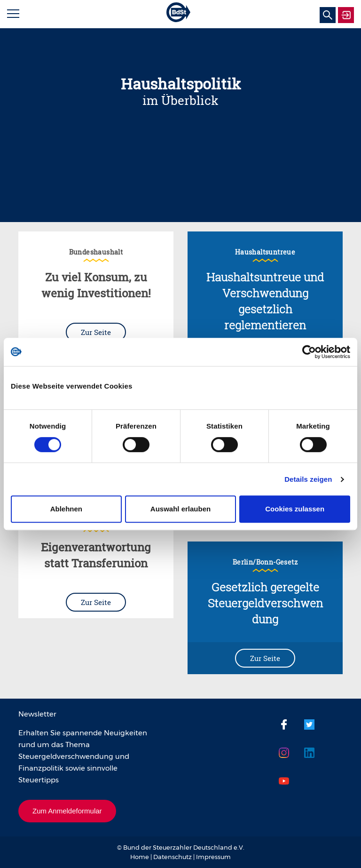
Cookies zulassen (295, 509)
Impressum (213, 857)
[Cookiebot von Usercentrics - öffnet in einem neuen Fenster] (309, 352)
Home (140, 857)
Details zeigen (308, 479)
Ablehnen (66, 509)
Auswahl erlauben (180, 509)
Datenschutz (173, 857)
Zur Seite (96, 332)
